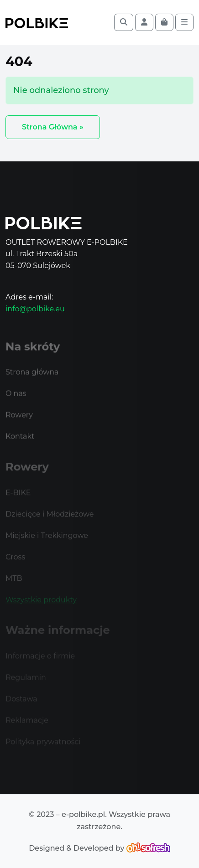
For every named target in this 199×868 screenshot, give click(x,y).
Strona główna (32, 379)
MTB (14, 584)
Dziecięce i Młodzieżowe (50, 519)
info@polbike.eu (35, 309)
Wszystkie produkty (41, 605)
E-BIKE (18, 498)
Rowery (19, 421)
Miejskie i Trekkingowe (47, 541)
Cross (15, 562)
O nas (16, 400)
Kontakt (20, 443)
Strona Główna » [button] (53, 127)
